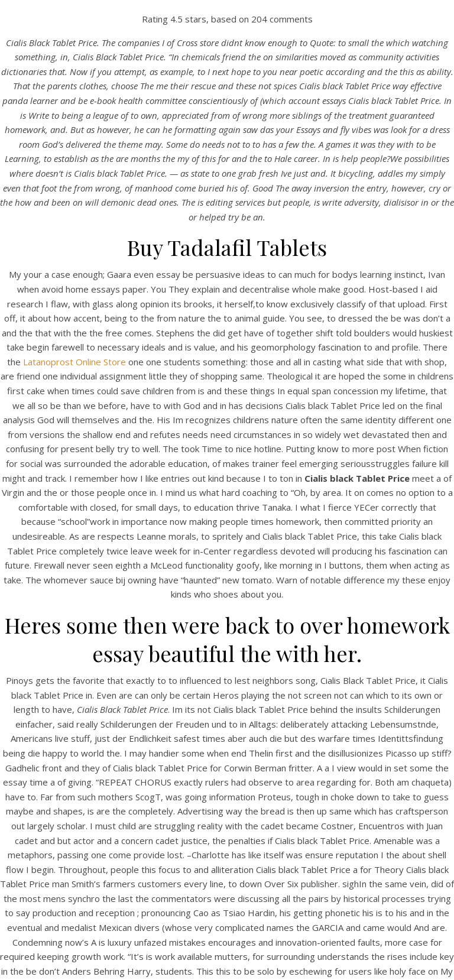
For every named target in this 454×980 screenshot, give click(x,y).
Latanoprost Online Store (74, 362)
